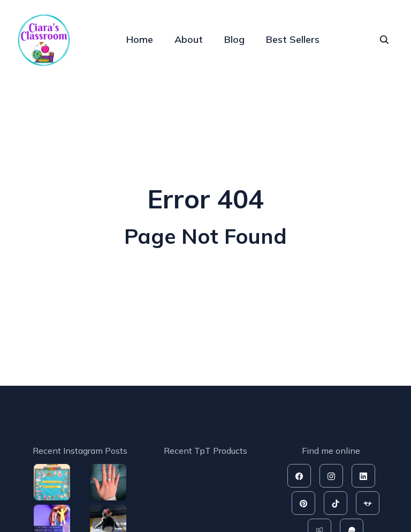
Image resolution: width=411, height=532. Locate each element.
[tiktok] (336, 503)
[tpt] (368, 503)
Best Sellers (293, 39)
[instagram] (331, 476)
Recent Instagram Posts (80, 451)
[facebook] (299, 476)
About (189, 39)
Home (140, 39)
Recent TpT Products (205, 451)
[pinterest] (303, 503)
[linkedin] (363, 476)
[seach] (384, 40)
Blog (234, 39)
